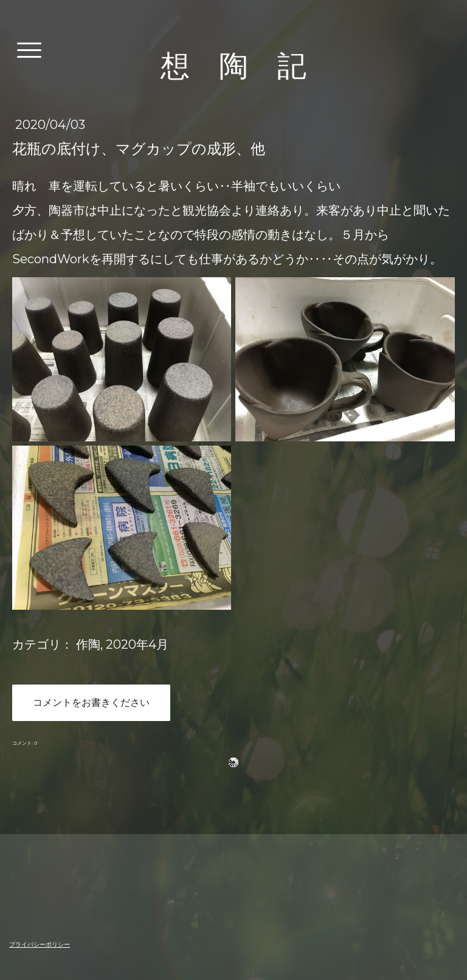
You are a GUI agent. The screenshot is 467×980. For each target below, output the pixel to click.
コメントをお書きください (91, 702)
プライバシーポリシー (40, 944)
